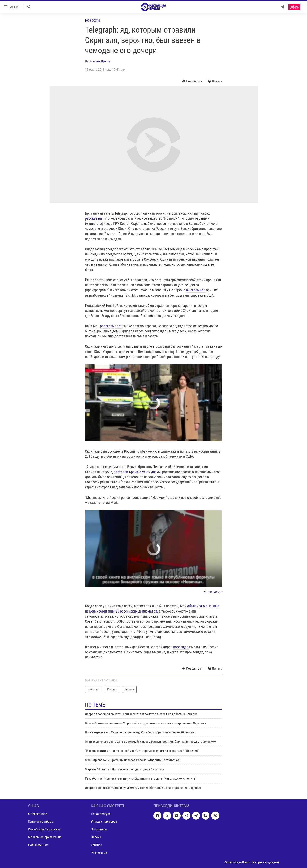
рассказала (94, 218)
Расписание (99, 853)
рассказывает (111, 326)
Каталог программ (41, 822)
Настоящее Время (97, 61)
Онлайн (96, 837)
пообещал (181, 647)
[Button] (192, 81)
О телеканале (38, 814)
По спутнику (99, 829)
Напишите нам (38, 845)
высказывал (196, 290)
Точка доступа (101, 814)
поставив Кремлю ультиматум (137, 472)
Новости (92, 20)
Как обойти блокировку (44, 829)
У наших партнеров (104, 822)
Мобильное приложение (45, 837)
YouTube (96, 845)
